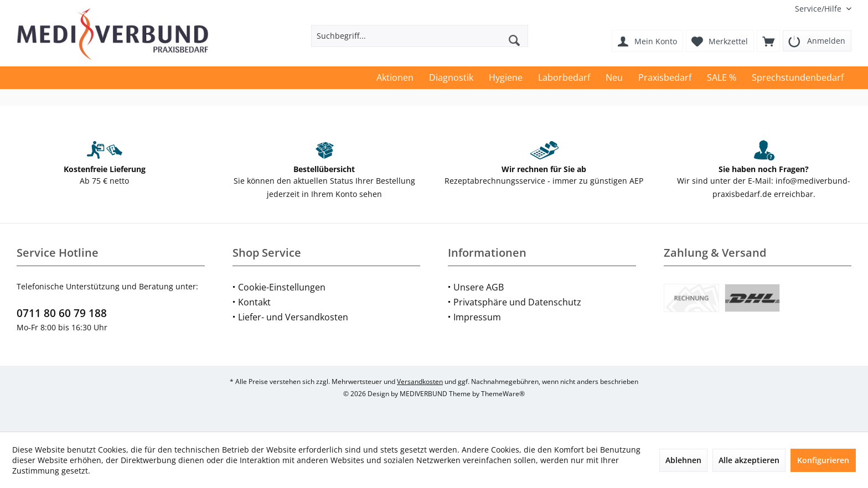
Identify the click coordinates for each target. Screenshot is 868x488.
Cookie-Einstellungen (282, 287)
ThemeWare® (503, 394)
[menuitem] (819, 9)
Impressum (477, 317)
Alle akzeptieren (749, 460)
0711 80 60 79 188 (62, 313)
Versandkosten (420, 381)
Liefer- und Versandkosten (293, 317)
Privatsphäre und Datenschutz (517, 302)
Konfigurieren (823, 460)
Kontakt (254, 302)
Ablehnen (683, 460)
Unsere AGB (479, 287)
